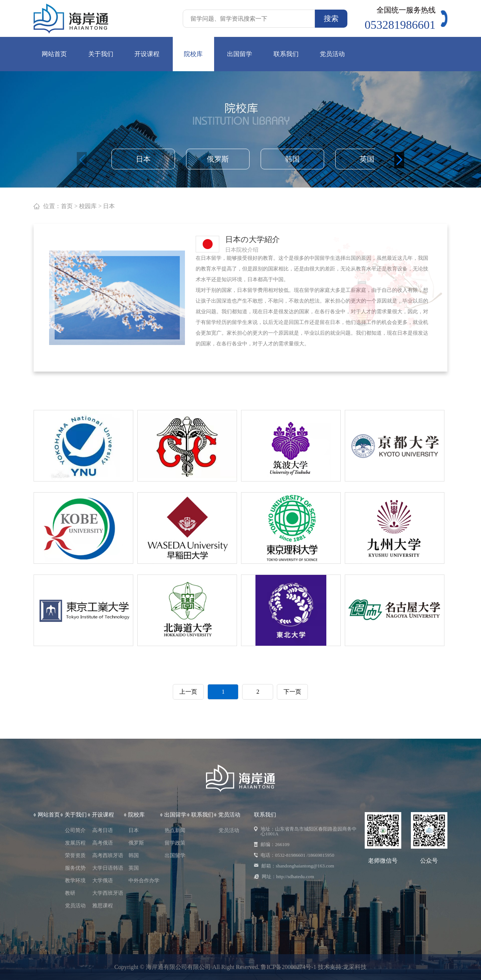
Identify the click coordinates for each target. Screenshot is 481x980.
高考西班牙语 (108, 856)
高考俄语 (103, 843)
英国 (367, 159)
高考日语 (103, 831)
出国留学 (240, 54)
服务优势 (75, 868)
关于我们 (101, 54)
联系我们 (286, 54)
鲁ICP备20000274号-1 (289, 967)
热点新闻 (175, 831)
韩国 (292, 159)
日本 (143, 159)
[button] (399, 160)
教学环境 (75, 881)
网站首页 (54, 54)
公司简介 (75, 831)
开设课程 (147, 54)
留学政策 (175, 843)
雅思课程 (103, 906)
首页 (67, 206)
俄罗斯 (218, 159)
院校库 (193, 54)
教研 (70, 893)
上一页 (188, 692)
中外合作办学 (144, 881)
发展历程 (75, 843)
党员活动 (332, 54)
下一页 (292, 692)
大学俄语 (103, 881)
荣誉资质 (75, 856)
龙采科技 (355, 967)
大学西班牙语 (108, 893)
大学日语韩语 (108, 868)
